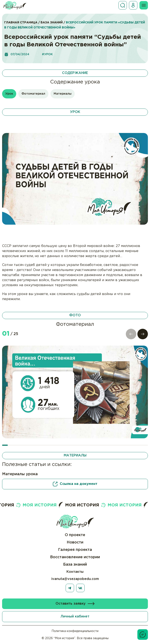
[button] (143, 334)
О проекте (75, 535)
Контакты (75, 572)
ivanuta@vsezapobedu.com (75, 579)
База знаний (52, 23)
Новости (75, 542)
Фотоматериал (33, 94)
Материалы (63, 94)
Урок (9, 94)
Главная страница (21, 23)
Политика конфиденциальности (75, 631)
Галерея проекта (75, 550)
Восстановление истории (75, 557)
